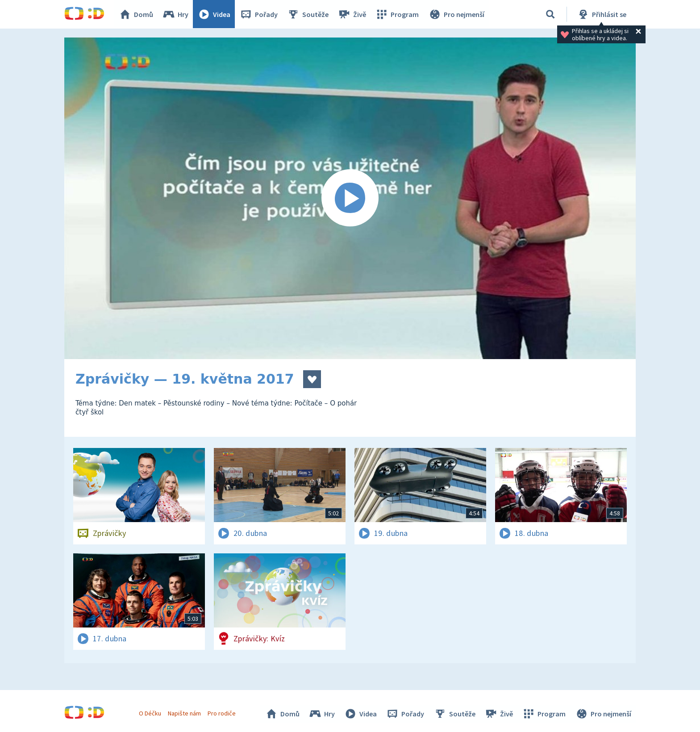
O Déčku (150, 713)
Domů (136, 14)
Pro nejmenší (456, 14)
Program (397, 14)
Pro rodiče (222, 713)
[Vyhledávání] (550, 14)
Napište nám (184, 713)
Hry (176, 14)
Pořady (259, 14)
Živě (352, 14)
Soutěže (308, 14)
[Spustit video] (350, 198)
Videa (214, 14)
